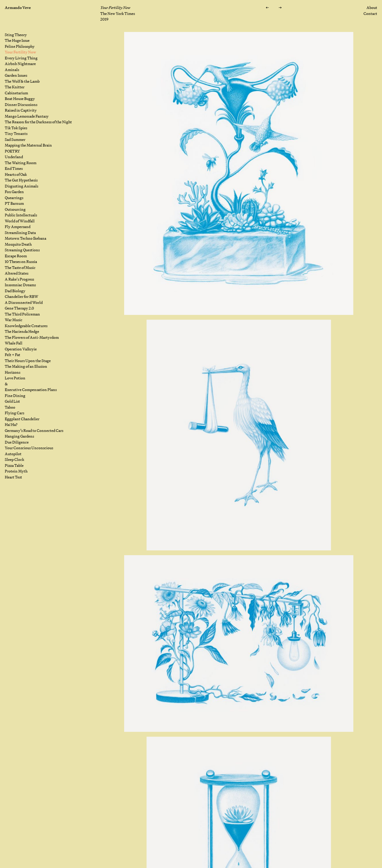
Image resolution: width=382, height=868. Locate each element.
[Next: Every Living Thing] (280, 8)
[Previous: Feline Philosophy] (267, 8)
